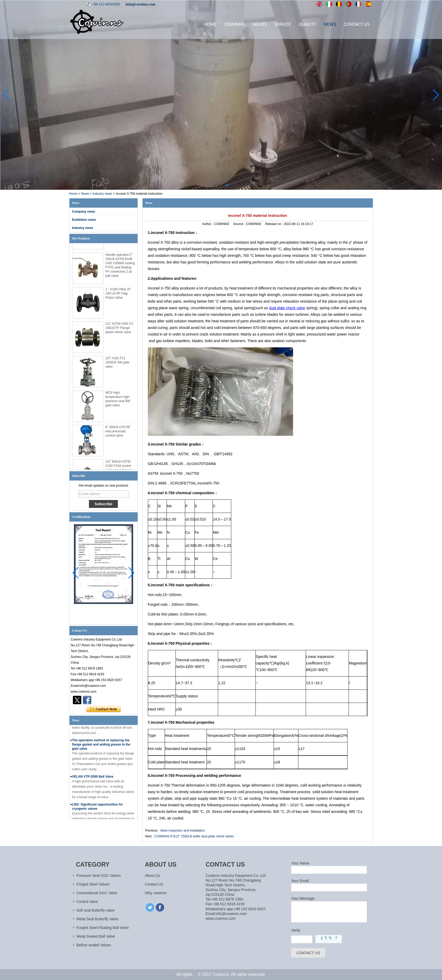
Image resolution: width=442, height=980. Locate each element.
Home (210, 24)
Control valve (87, 902)
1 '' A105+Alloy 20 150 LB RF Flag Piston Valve (118, 295)
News (330, 24)
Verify (296, 930)
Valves (259, 24)
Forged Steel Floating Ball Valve (103, 928)
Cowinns (234, 24)
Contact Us (356, 24)
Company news (84, 212)
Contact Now (104, 709)
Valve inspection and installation (182, 831)
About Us (153, 876)
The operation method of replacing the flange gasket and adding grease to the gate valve (101, 746)
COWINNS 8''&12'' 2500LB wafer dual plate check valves (194, 836)
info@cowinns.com (140, 4)
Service (283, 24)
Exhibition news (84, 220)
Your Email (300, 881)
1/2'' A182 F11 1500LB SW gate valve (117, 364)
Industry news (102, 194)
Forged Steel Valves (93, 884)
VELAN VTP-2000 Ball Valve (93, 778)
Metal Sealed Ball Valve (96, 936)
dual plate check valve (287, 308)
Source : (240, 224)
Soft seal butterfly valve (96, 910)
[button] (215, 185)
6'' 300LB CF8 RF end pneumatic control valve (118, 433)
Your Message (303, 898)
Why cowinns (156, 893)
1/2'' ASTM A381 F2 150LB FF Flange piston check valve (119, 329)
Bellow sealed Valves (94, 945)
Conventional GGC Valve (97, 893)
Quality (307, 24)
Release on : (275, 224)
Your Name (300, 863)
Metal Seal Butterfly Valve (97, 919)
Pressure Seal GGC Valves (99, 876)
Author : (208, 224)
